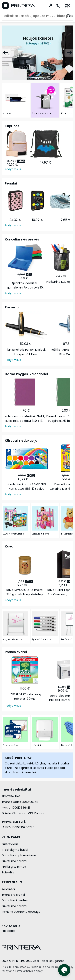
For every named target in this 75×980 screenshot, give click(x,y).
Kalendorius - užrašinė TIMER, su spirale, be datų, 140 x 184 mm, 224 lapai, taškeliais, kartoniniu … (25, 419)
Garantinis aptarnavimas (19, 855)
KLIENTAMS (11, 837)
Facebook (8, 931)
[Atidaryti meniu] (5, 6)
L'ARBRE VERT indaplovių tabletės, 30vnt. (25, 696)
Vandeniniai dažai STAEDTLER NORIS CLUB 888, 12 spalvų (26, 487)
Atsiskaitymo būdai (15, 850)
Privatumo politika (14, 861)
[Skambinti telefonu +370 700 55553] (58, 6)
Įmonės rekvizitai (13, 895)
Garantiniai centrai (15, 900)
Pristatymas (10, 844)
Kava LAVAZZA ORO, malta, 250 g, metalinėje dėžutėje (25, 592)
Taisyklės (8, 872)
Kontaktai (8, 889)
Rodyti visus (13, 169)
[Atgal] (6, 53)
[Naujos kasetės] (37, 53)
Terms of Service (25, 971)
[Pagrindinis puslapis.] (25, 5)
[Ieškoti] (69, 16)
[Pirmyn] (69, 53)
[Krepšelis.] (68, 5)
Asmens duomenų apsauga (21, 912)
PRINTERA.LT (12, 882)
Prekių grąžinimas (14, 867)
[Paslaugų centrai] (50, 6)
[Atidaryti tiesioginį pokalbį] (64, 970)
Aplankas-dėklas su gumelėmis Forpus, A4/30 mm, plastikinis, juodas (25, 285)
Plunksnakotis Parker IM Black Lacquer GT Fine (26, 352)
